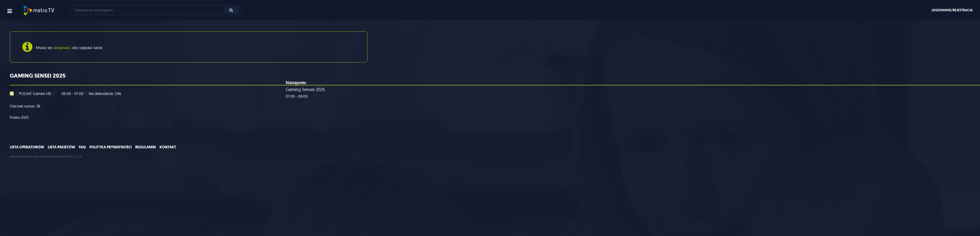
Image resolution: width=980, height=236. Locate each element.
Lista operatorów (27, 147)
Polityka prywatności (110, 147)
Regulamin (146, 147)
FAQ (82, 147)
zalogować (62, 48)
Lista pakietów (61, 147)
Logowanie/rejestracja (952, 10)
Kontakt (168, 147)
